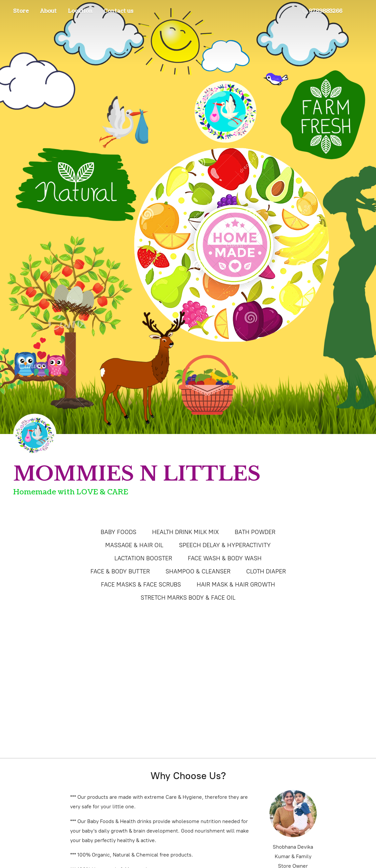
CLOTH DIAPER (266, 571)
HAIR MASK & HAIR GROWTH (236, 585)
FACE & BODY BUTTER (120, 571)
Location (80, 11)
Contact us (119, 11)
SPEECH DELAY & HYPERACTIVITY (225, 545)
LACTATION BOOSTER (143, 558)
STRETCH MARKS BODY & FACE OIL (188, 598)
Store (21, 11)
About (48, 11)
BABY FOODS (119, 532)
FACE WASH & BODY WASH (225, 558)
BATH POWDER (255, 532)
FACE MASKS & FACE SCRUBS (141, 585)
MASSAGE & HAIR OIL (134, 545)
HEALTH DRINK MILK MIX (186, 532)
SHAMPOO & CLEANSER (198, 571)
